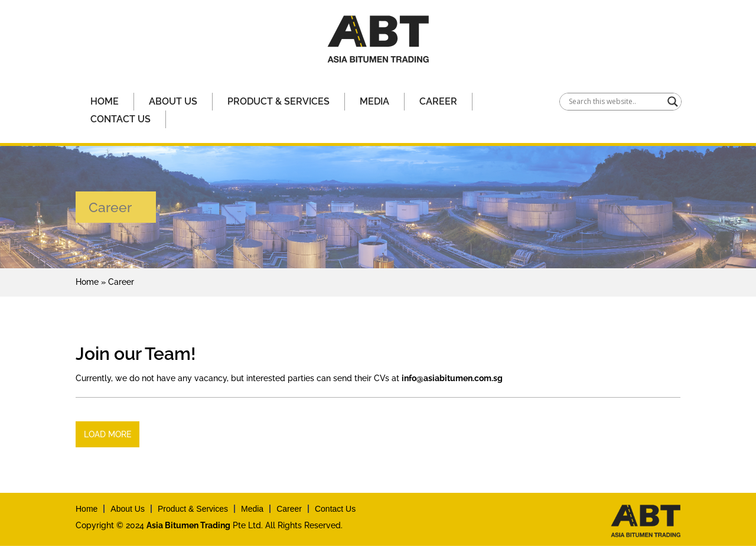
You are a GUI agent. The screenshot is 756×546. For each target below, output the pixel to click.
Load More (107, 434)
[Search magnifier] (673, 102)
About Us (173, 101)
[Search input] (615, 102)
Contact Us (120, 119)
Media (374, 101)
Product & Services (278, 101)
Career (438, 101)
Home (105, 101)
